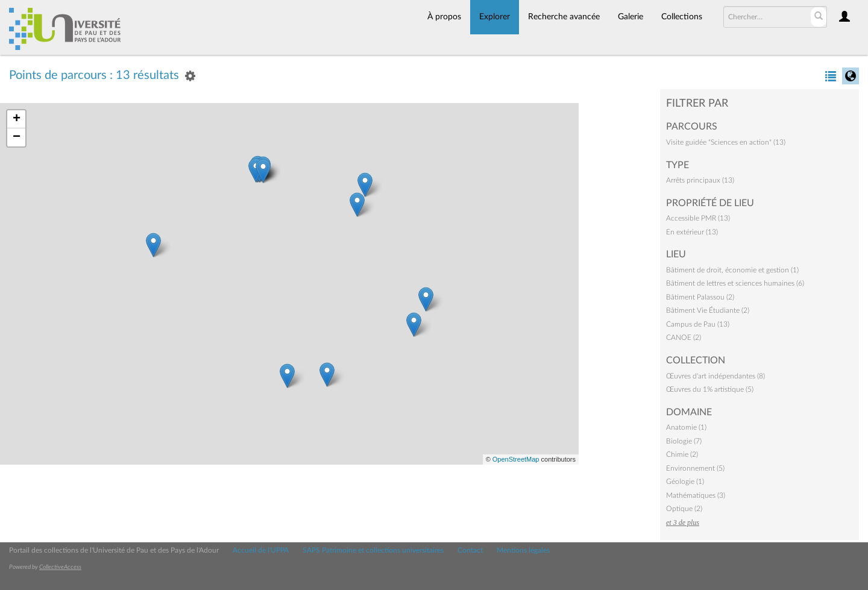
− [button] (17, 137)
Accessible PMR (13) (698, 218)
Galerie (631, 17)
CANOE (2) (684, 337)
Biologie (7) (684, 441)
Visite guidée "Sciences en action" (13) (726, 142)
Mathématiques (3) (696, 495)
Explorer (495, 17)
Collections (682, 17)
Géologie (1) (685, 482)
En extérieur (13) (692, 232)
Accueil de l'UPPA (261, 550)
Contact (470, 550)
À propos (444, 17)
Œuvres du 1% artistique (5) (710, 389)
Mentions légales (523, 550)
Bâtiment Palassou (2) (700, 297)
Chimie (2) (682, 454)
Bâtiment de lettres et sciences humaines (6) (735, 283)
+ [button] (17, 119)
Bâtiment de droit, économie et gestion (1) (732, 270)
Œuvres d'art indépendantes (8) (715, 376)
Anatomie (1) (686, 427)
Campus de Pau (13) (698, 324)
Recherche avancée (564, 17)
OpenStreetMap (516, 459)
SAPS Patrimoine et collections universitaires (373, 550)
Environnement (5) (695, 468)
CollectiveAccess (60, 567)
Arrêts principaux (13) (700, 180)
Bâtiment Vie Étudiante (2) (708, 310)
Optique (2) (684, 509)
